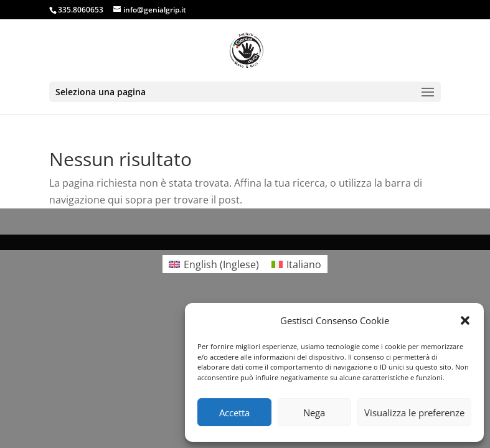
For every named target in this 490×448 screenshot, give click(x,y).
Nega (314, 413)
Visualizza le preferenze (414, 413)
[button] (465, 320)
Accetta (234, 413)
